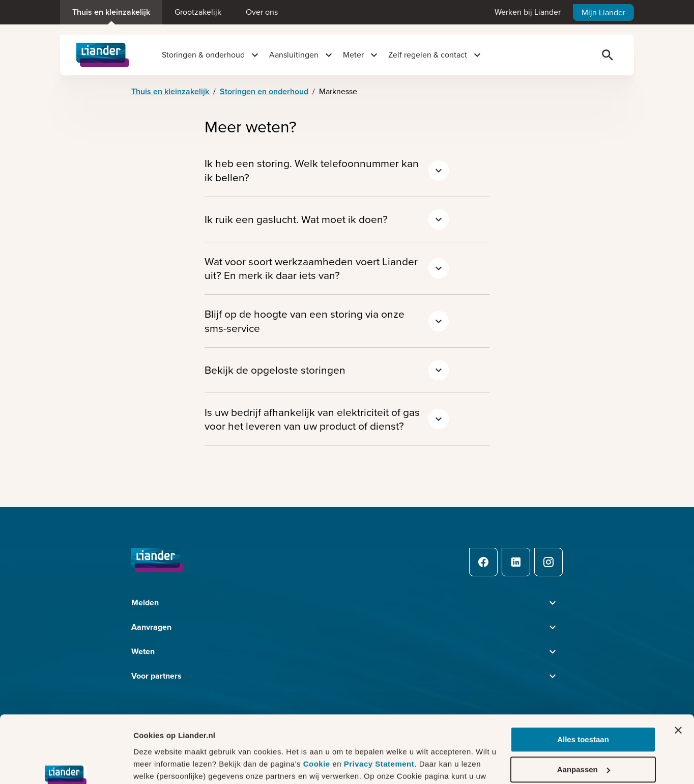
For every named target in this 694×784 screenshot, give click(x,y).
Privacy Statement (379, 711)
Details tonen (157, 764)
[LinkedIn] (516, 562)
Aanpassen (584, 717)
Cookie (318, 711)
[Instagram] (548, 562)
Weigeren (583, 747)
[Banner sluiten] (678, 678)
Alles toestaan (583, 688)
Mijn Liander (603, 12)
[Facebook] (483, 562)
